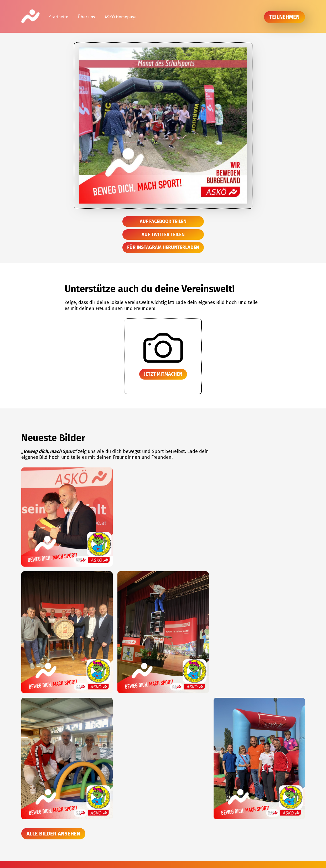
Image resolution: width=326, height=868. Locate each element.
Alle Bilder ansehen (53, 834)
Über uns (86, 17)
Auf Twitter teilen (163, 235)
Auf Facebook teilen (163, 221)
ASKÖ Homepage (121, 17)
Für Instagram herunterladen (163, 247)
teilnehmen (284, 17)
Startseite (59, 17)
